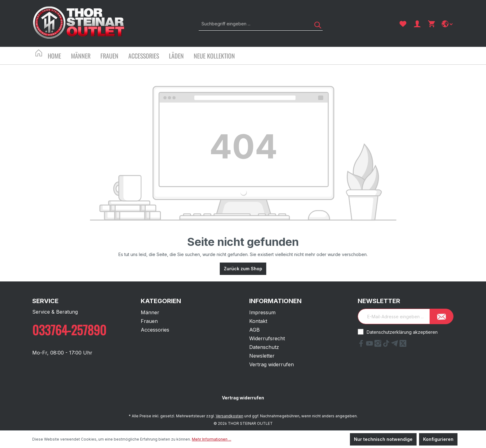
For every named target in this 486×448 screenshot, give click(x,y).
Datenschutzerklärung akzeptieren (402, 332)
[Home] (59, 57)
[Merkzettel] (403, 24)
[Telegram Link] (395, 345)
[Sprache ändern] (448, 24)
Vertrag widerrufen (272, 364)
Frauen (149, 321)
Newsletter (262, 356)
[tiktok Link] (387, 345)
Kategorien (161, 301)
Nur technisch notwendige (383, 439)
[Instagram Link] (379, 345)
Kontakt (258, 321)
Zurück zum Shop (243, 269)
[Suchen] (316, 24)
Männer (150, 312)
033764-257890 (69, 330)
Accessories (155, 330)
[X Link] (403, 345)
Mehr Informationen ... (212, 439)
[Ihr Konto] (417, 24)
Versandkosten (230, 416)
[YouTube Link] (370, 345)
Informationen (275, 301)
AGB (254, 330)
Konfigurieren (438, 439)
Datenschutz (264, 347)
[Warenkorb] (431, 24)
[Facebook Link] (362, 345)
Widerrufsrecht (267, 338)
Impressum (262, 312)
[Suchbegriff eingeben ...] (254, 24)
